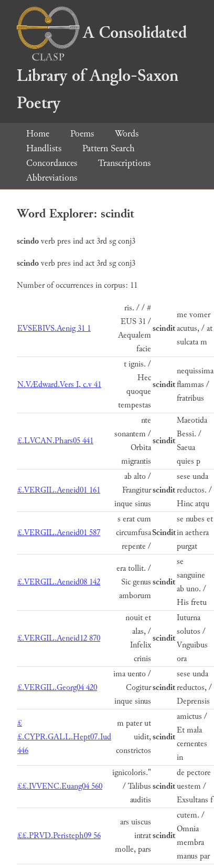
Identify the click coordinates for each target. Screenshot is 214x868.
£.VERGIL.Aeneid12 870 (59, 638)
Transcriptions (124, 163)
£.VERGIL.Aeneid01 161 (59, 490)
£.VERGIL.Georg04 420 (57, 688)
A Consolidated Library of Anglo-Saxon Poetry (102, 68)
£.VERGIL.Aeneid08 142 (59, 582)
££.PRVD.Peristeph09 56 (59, 836)
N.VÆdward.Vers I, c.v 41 (59, 385)
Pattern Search (109, 148)
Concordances (52, 163)
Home (38, 134)
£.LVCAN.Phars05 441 (55, 441)
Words (127, 134)
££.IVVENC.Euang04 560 (60, 786)
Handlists (44, 148)
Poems (82, 134)
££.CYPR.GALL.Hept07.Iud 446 (64, 737)
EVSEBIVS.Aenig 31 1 (54, 328)
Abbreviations (52, 178)
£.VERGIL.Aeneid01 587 (59, 533)
